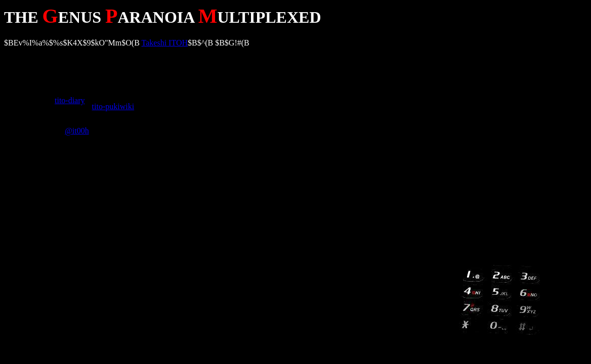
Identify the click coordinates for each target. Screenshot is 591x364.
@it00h (77, 131)
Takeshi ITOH (165, 43)
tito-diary (70, 100)
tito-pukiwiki (113, 106)
